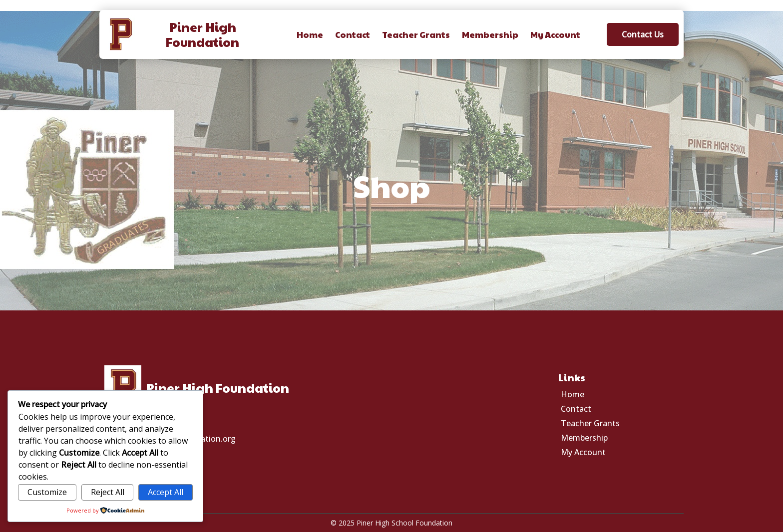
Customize (47, 492)
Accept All (166, 492)
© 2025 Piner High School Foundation (391, 523)
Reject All (108, 492)
